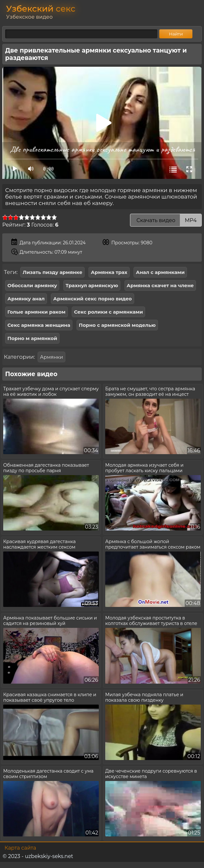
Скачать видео (166, 220)
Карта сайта (20, 848)
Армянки (51, 357)
